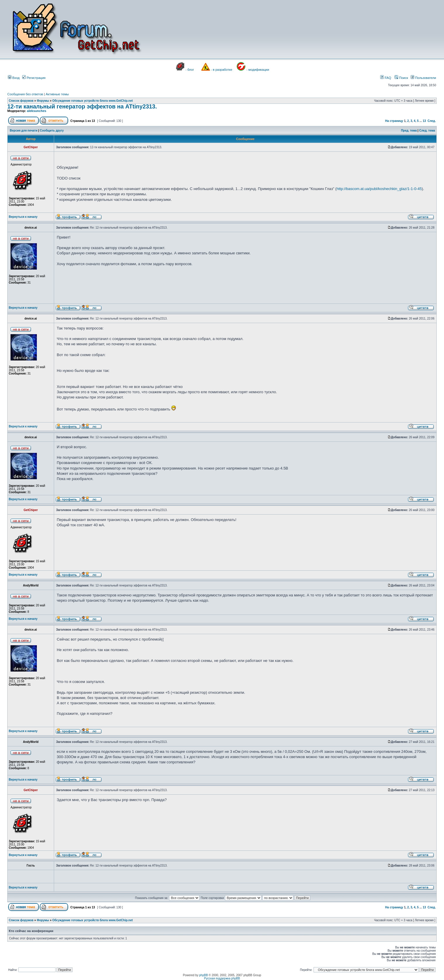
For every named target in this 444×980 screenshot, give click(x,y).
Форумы (43, 101)
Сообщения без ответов (25, 94)
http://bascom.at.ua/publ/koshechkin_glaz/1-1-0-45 (379, 189)
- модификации (258, 70)
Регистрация (34, 78)
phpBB (204, 975)
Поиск (401, 78)
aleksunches (37, 111)
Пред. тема (409, 131)
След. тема (427, 131)
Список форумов (21, 101)
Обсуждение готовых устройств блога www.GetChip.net (93, 101)
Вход (14, 78)
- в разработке (222, 70)
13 (424, 121)
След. (432, 121)
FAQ (386, 78)
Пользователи (423, 78)
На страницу (394, 121)
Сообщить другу (52, 131)
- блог (190, 70)
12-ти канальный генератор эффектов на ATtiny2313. (82, 106)
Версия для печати (24, 131)
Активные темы (57, 94)
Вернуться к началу (23, 217)
